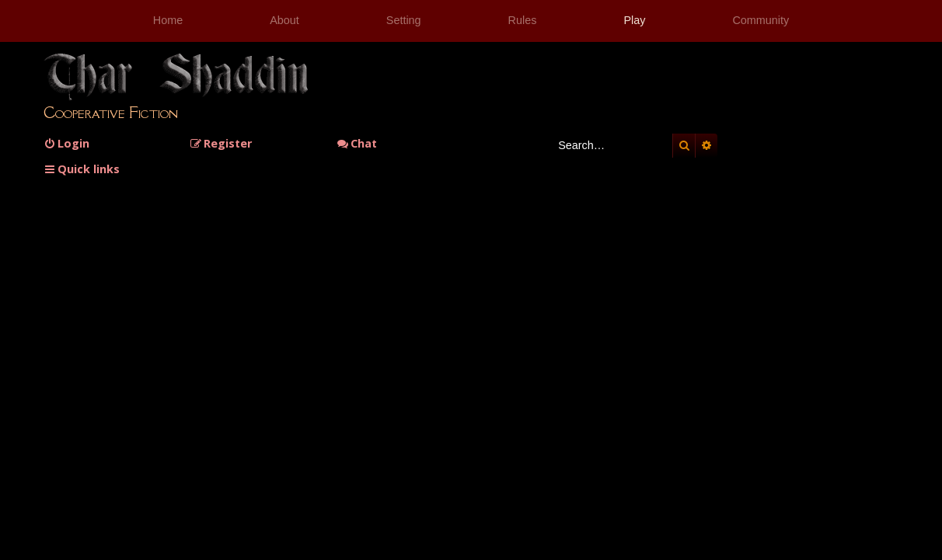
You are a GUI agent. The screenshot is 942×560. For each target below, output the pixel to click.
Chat (357, 143)
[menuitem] (66, 143)
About (284, 20)
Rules (523, 20)
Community (761, 20)
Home (168, 20)
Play (634, 20)
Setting (404, 20)
